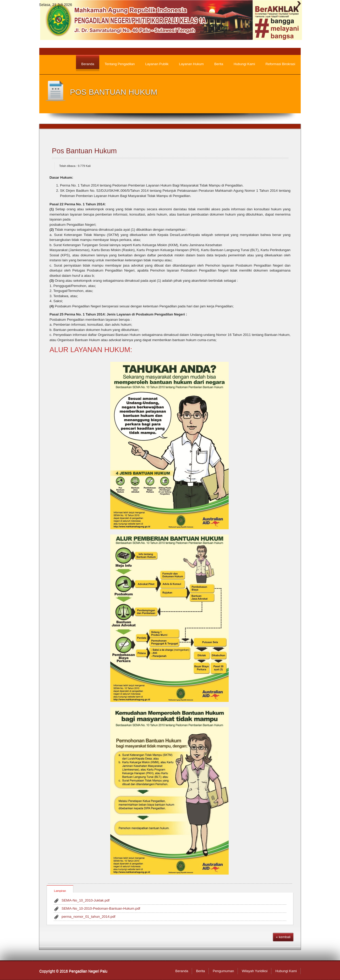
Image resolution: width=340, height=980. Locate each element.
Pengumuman (223, 971)
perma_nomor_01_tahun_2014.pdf (88, 917)
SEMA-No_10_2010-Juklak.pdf (86, 900)
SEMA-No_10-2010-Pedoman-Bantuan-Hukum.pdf (101, 908)
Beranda (182, 971)
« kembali (283, 937)
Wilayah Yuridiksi (255, 971)
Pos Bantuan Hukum (84, 151)
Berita (200, 971)
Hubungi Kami (286, 971)
